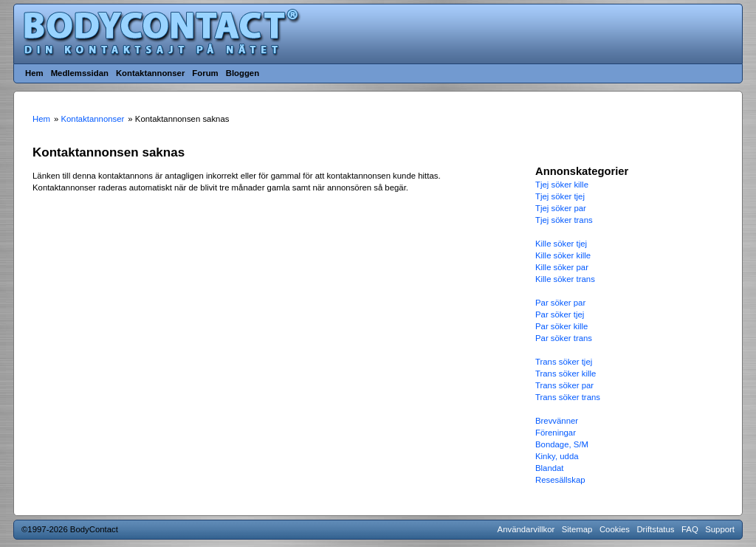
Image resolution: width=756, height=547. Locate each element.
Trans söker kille (566, 374)
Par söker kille (561, 326)
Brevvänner (557, 421)
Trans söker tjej (564, 362)
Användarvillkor (526, 529)
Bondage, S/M (562, 444)
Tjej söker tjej (560, 196)
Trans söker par (564, 385)
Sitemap (577, 529)
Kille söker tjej (561, 244)
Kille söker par (562, 267)
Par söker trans (564, 338)
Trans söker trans (568, 397)
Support (720, 529)
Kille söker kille (563, 255)
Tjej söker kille (562, 185)
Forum (205, 73)
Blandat (550, 468)
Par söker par (560, 303)
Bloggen (243, 73)
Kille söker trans (565, 279)
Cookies (615, 529)
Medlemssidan (80, 73)
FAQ (690, 529)
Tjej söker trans (564, 220)
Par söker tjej (560, 314)
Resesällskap (560, 480)
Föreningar (556, 433)
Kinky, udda (557, 456)
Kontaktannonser (150, 73)
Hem (34, 73)
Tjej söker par (561, 208)
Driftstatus (655, 529)
